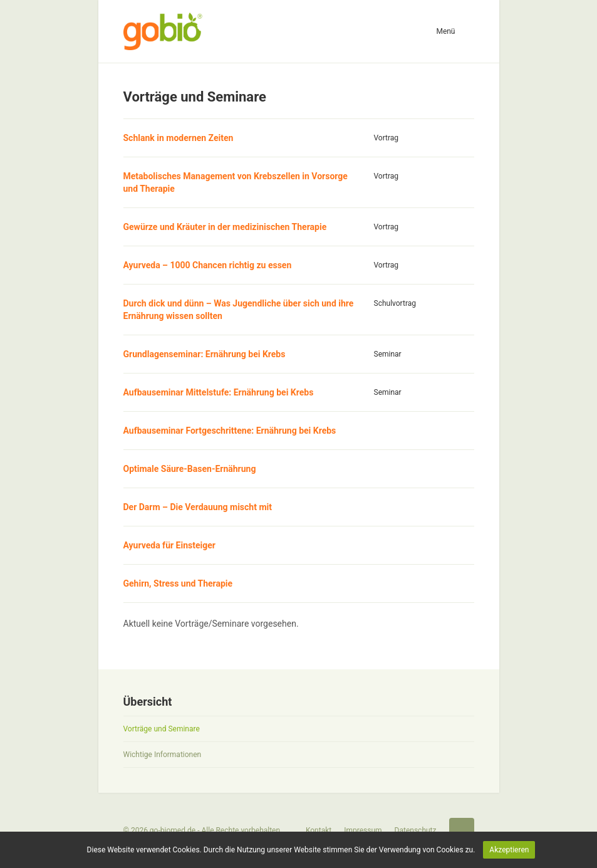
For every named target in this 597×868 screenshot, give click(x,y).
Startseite (462, 830)
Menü (445, 31)
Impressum (363, 830)
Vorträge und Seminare (162, 729)
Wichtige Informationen (163, 755)
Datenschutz (416, 830)
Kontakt (319, 830)
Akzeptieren (509, 850)
